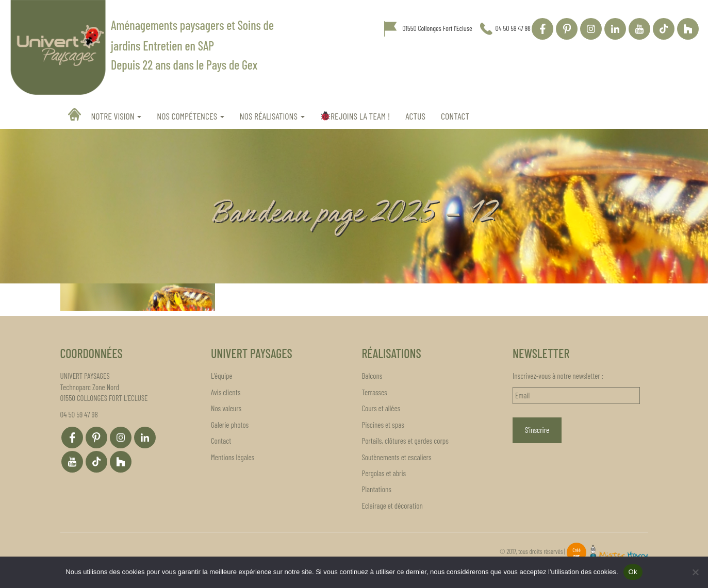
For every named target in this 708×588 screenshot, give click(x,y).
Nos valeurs (226, 408)
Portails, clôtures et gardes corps (405, 441)
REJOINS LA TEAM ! (355, 116)
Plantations (377, 489)
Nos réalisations (272, 116)
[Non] (695, 572)
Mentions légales (233, 457)
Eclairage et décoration (392, 506)
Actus (415, 116)
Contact (455, 116)
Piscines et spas (383, 425)
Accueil (76, 114)
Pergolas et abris (384, 473)
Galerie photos (230, 425)
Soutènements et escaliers (397, 457)
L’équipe (222, 376)
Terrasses (375, 392)
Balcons (372, 376)
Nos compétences (191, 116)
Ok (633, 572)
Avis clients (226, 392)
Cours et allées (381, 408)
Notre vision (117, 116)
